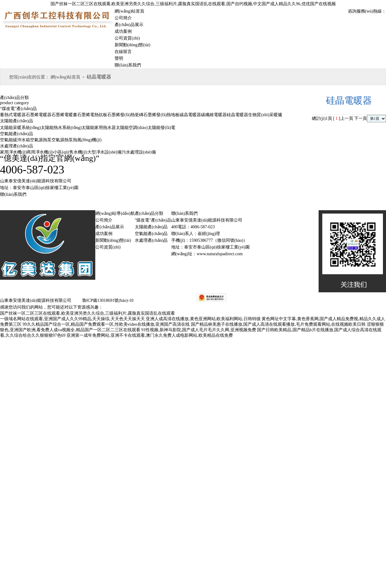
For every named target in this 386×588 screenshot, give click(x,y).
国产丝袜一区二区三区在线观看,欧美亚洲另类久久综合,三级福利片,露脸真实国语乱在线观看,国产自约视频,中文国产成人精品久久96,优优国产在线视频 (193, 4)
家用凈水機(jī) (13, 152)
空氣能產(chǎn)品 (17, 134)
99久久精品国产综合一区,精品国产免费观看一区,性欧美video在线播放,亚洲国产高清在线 (106, 324)
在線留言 (123, 52)
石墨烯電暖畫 (64, 115)
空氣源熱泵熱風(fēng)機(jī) (76, 140)
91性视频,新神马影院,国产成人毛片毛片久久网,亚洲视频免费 (199, 330)
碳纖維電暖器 (214, 115)
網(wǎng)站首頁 (129, 11)
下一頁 (361, 118)
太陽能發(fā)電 (161, 128)
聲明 (119, 58)
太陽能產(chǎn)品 (17, 121)
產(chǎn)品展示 (129, 25)
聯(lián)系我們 (128, 65)
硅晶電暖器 (237, 115)
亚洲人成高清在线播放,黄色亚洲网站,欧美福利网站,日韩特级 (203, 319)
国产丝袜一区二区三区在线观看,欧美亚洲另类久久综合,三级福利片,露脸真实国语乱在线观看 (87, 313)
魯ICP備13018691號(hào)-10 (107, 300)
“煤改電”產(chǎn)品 (18, 109)
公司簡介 (123, 18)
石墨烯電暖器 (39, 115)
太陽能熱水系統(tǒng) (61, 128)
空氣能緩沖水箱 (15, 140)
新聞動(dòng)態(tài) (132, 45)
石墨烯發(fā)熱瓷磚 (125, 115)
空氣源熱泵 (41, 140)
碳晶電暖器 (190, 115)
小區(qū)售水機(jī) (70, 152)
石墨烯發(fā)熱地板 (161, 115)
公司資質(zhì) (127, 38)
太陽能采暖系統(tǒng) (20, 128)
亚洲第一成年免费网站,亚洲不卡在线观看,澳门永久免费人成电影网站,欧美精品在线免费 (150, 335)
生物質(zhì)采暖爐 (265, 115)
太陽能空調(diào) (132, 128)
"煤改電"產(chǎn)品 (153, 220)
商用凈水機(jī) (40, 152)
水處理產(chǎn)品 (17, 146)
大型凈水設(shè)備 (104, 152)
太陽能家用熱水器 (99, 128)
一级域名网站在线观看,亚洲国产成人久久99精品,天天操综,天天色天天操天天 (72, 319)
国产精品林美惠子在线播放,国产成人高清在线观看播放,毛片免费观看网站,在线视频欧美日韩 (278, 324)
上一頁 (347, 118)
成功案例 (123, 31)
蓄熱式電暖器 (13, 115)
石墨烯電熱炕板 (92, 115)
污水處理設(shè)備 (139, 152)
